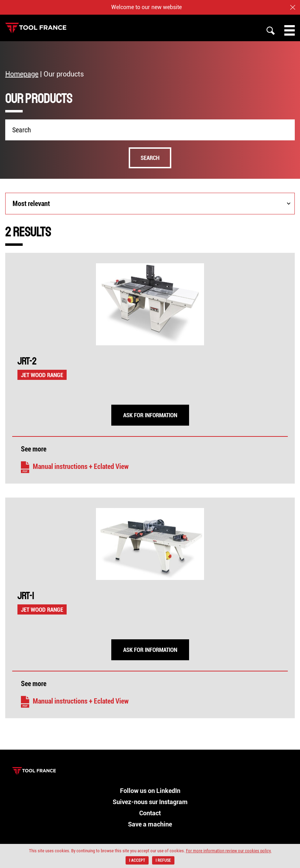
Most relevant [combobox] (31, 204)
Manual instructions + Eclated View (75, 466)
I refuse (163, 860)
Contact (150, 813)
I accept (137, 860)
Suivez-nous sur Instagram (150, 802)
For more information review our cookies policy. (229, 851)
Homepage (22, 74)
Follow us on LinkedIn (150, 791)
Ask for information (150, 415)
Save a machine (150, 824)
